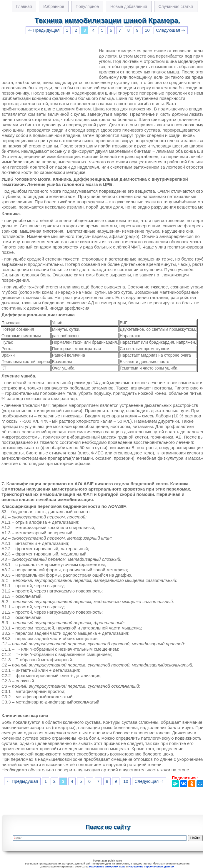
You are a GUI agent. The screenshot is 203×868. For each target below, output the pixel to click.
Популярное (87, 6)
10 (147, 30)
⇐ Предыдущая (44, 30)
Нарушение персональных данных (152, 867)
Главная (24, 6)
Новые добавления (129, 6)
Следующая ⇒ (170, 30)
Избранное (54, 6)
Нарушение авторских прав (107, 867)
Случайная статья (176, 6)
